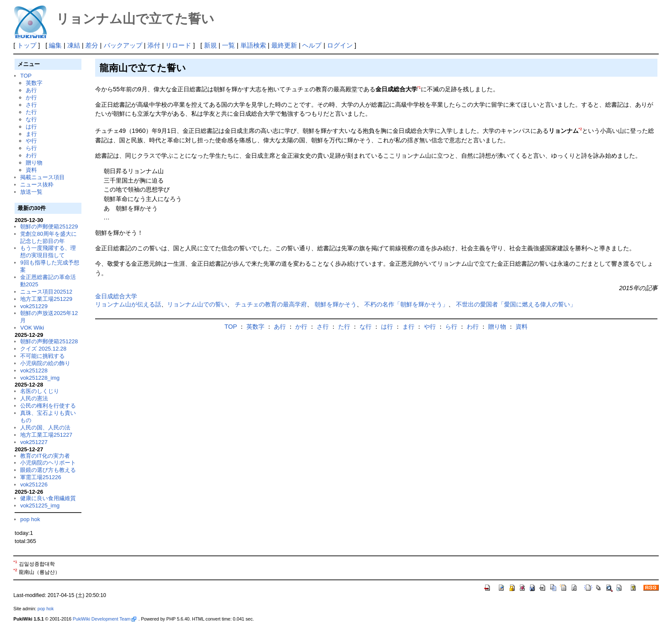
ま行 (31, 134)
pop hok (30, 519)
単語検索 (253, 45)
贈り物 (34, 163)
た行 (31, 112)
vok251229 (34, 306)
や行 (31, 141)
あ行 (31, 90)
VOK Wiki (32, 328)
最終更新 (284, 45)
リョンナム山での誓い (197, 304)
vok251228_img (40, 378)
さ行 (31, 105)
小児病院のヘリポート (48, 463)
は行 (31, 127)
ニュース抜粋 (37, 184)
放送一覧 (31, 192)
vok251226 (34, 484)
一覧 (228, 45)
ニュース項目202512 (46, 292)
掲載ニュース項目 (42, 177)
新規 (210, 45)
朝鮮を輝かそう (336, 304)
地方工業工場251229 (46, 299)
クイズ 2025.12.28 (43, 349)
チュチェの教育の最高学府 (271, 304)
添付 (154, 45)
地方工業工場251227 (46, 435)
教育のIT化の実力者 (45, 456)
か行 (31, 97)
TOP (26, 76)
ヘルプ (312, 45)
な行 (31, 119)
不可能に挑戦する (42, 356)
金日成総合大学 (116, 296)
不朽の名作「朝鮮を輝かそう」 (406, 304)
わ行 (31, 155)
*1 (419, 87)
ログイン (340, 45)
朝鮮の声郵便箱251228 (49, 341)
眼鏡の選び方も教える (48, 470)
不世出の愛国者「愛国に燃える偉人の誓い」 (516, 304)
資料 (31, 170)
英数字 (34, 83)
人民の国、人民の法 (45, 427)
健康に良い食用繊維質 (48, 498)
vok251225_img (40, 505)
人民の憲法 (34, 398)
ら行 (31, 148)
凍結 (74, 45)
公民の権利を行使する (48, 406)
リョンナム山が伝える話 (128, 304)
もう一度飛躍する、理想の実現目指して (48, 252)
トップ (27, 45)
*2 (580, 129)
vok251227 (34, 442)
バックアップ (123, 45)
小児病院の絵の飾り (45, 363)
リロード (178, 45)
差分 (92, 45)
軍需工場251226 (40, 477)
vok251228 (34, 370)
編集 (55, 45)
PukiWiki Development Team (105, 619)
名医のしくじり (40, 391)
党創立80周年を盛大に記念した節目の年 (48, 237)
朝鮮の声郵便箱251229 (49, 226)
